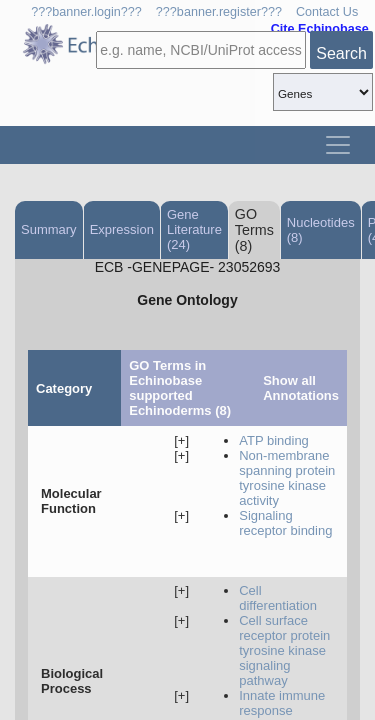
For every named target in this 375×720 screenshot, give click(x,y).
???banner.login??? (86, 12)
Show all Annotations (301, 388)
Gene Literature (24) (194, 229)
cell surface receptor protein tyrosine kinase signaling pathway (284, 650)
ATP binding (274, 440)
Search (341, 53)
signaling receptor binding (285, 523)
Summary (49, 229)
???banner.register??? (219, 12)
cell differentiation (278, 598)
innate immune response (282, 703)
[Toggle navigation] (338, 145)
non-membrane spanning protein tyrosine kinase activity (287, 478)
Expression (122, 229)
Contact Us (327, 12)
